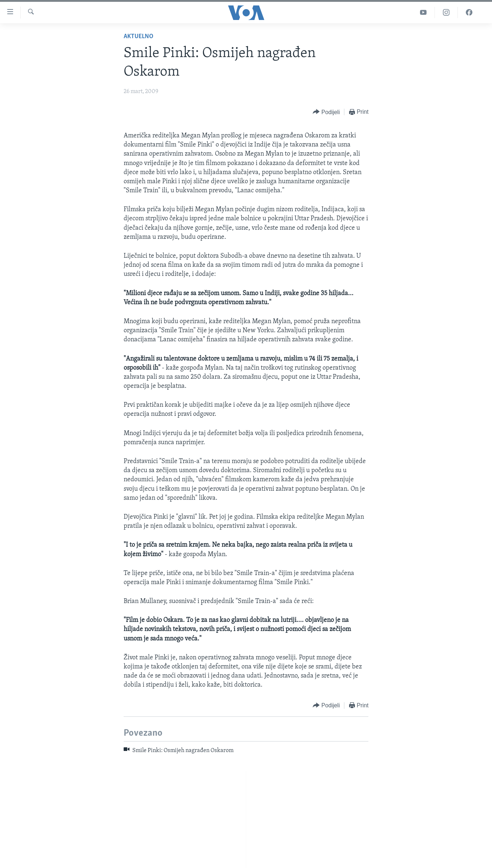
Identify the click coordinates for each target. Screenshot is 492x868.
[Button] (326, 112)
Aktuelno (139, 37)
